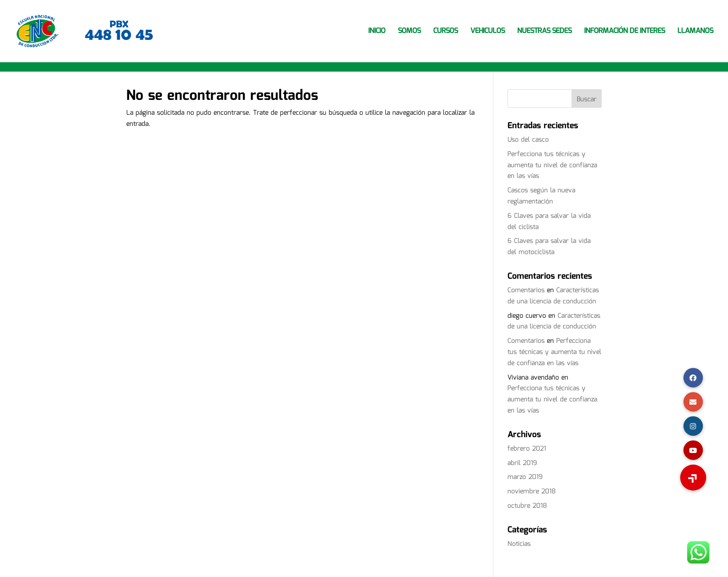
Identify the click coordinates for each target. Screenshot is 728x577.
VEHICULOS (487, 32)
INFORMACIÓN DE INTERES (624, 32)
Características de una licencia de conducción (553, 296)
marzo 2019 (525, 477)
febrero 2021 (527, 449)
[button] (693, 478)
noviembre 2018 (532, 492)
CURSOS (445, 32)
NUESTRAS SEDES (544, 32)
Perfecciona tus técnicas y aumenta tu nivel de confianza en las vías (552, 165)
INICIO (377, 32)
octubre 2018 (527, 506)
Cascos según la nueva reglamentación (541, 196)
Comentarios (526, 290)
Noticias (519, 544)
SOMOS (409, 32)
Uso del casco (528, 140)
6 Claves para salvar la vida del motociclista (549, 247)
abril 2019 (522, 463)
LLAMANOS (695, 32)
